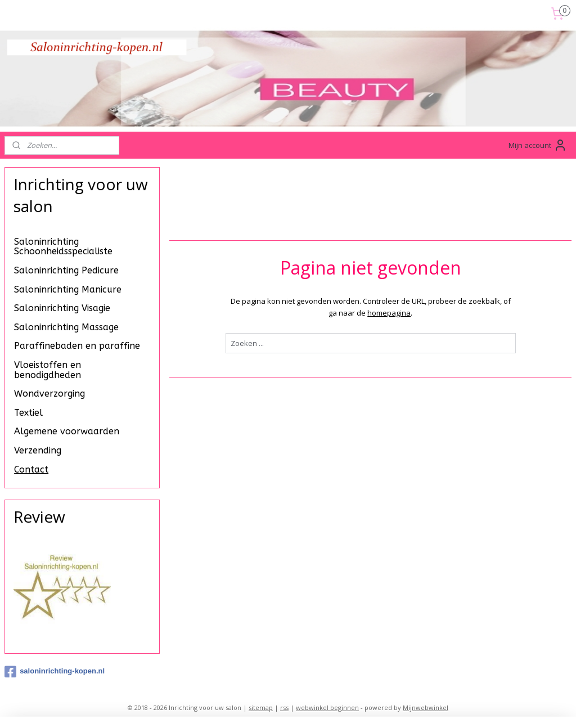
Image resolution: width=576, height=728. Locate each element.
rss (284, 707)
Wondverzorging (49, 394)
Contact (31, 469)
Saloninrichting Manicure (68, 289)
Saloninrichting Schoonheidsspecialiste (63, 247)
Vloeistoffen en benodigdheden (48, 370)
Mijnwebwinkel (426, 707)
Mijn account (538, 145)
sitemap (261, 707)
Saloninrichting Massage (66, 327)
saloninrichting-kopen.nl (55, 672)
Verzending (38, 450)
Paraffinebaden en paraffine (77, 346)
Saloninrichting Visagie (62, 308)
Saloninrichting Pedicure (66, 270)
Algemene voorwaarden (67, 431)
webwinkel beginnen (327, 707)
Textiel (28, 413)
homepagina (389, 313)
